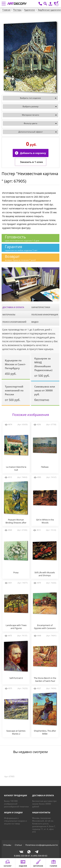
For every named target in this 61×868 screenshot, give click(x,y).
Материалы (9, 315)
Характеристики (41, 307)
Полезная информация (45, 315)
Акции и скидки (13, 813)
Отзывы (7, 845)
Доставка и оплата (13, 307)
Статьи (18, 845)
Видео (35, 322)
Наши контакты (41, 813)
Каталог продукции (16, 795)
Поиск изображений (14, 322)
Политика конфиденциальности (42, 845)
